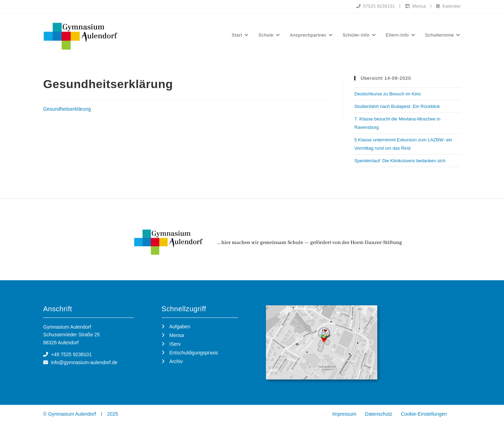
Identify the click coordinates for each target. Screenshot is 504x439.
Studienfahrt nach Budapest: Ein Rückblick (397, 107)
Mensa (416, 6)
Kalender (448, 6)
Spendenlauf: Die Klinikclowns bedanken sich (400, 161)
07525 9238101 (376, 6)
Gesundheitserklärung (67, 109)
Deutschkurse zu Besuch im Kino (388, 94)
